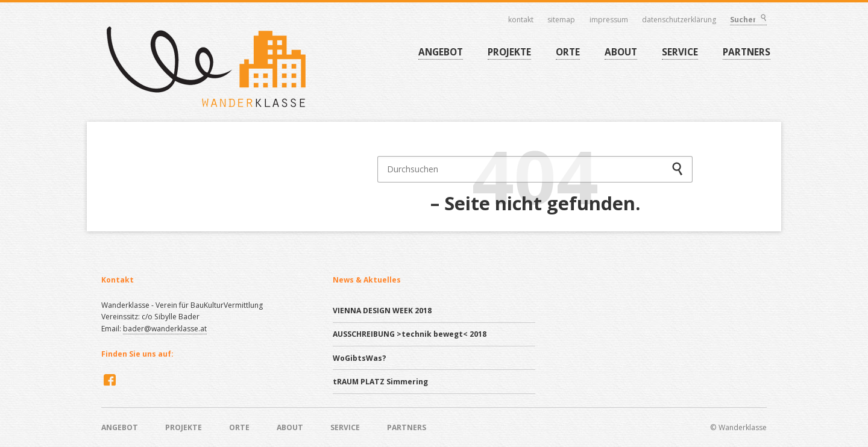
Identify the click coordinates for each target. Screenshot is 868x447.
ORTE (568, 52)
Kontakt (521, 20)
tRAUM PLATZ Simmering (380, 382)
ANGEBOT (441, 52)
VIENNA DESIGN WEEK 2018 (382, 311)
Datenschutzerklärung (680, 20)
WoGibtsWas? (360, 358)
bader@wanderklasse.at (165, 329)
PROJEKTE (509, 52)
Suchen (763, 19)
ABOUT (621, 52)
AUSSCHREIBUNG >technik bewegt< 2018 (410, 334)
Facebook (108, 380)
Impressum (609, 20)
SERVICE (680, 52)
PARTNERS (747, 52)
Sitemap (562, 20)
